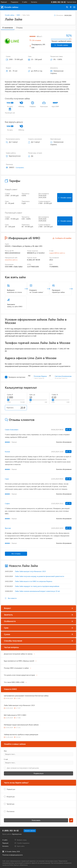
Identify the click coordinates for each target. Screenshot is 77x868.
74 (68, 451)
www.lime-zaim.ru (11, 260)
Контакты (34, 2)
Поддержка (14, 2)
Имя (5, 751)
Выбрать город (22, 840)
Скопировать (20, 167)
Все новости (12, 598)
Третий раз (11, 804)
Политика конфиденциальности (13, 855)
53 (68, 528)
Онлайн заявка (61, 45)
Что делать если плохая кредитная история (19, 675)
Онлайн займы (10, 15)
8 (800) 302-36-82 (58, 2)
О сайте (25, 2)
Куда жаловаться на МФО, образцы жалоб (19, 661)
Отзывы (19, 28)
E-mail (6, 759)
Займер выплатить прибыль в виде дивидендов (21, 734)
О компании (8, 28)
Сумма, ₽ (10, 395)
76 (68, 429)
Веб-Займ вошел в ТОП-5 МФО (15, 715)
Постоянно (11, 811)
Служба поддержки (23, 843)
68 (68, 479)
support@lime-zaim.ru (57, 253)
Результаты (71, 820)
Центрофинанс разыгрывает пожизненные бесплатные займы (26, 696)
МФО (18, 15)
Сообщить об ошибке (63, 238)
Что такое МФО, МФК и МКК (14, 682)
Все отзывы (16, 554)
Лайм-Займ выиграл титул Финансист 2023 (19, 705)
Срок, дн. (32, 395)
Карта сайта (21, 846)
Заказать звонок (30, 831)
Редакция (4, 2)
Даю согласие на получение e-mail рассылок (23, 768)
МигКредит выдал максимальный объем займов (21, 725)
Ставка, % (55, 395)
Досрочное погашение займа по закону (18, 654)
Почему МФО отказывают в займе (16, 668)
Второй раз (11, 797)
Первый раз (11, 789)
